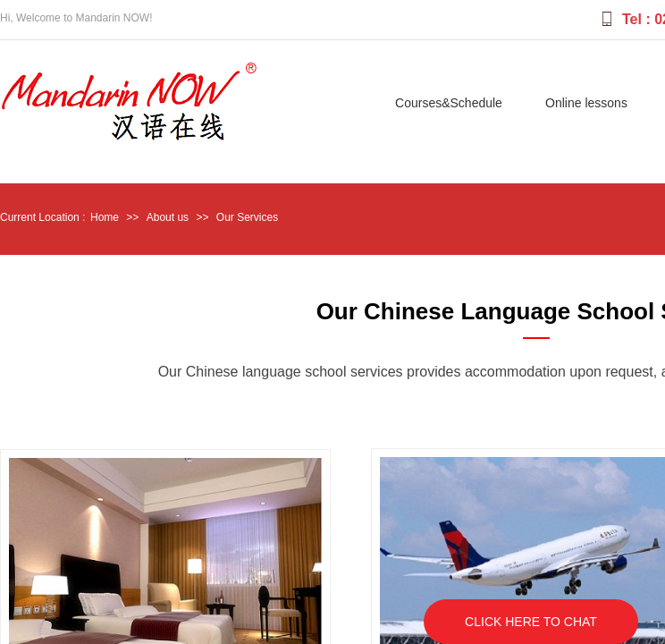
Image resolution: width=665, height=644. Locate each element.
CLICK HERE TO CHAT (531, 622)
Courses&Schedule (449, 103)
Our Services (247, 217)
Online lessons (586, 103)
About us (168, 217)
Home (105, 217)
